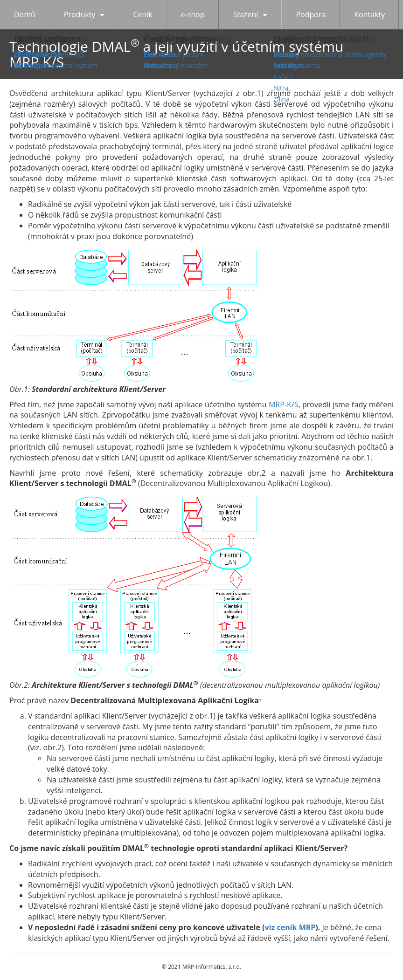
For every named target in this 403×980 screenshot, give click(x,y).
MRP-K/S (283, 404)
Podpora (311, 14)
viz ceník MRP (290, 927)
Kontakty (369, 14)
